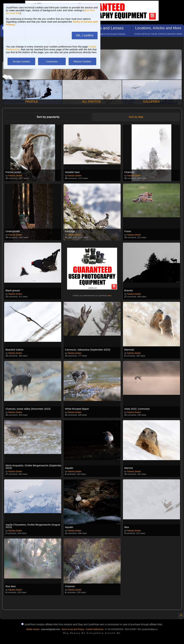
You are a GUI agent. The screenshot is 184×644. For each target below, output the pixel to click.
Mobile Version (33, 629)
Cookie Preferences (95, 629)
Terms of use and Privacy (73, 629)
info (109, 296)
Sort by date (136, 117)
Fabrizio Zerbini (15, 176)
